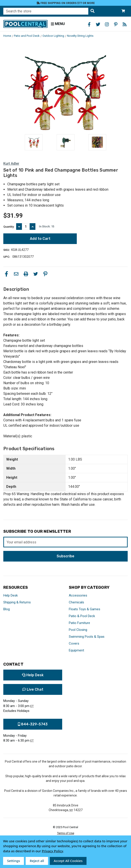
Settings (13, 861)
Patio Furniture (79, 623)
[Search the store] (92, 11)
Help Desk (11, 595)
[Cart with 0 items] (123, 11)
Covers (74, 643)
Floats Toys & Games (85, 609)
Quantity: (9, 227)
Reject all (37, 861)
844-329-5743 (33, 724)
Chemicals (76, 602)
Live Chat (33, 689)
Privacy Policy (52, 851)
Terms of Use (66, 833)
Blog (7, 609)
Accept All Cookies (68, 861)
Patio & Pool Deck (82, 616)
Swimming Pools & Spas (87, 637)
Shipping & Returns (17, 602)
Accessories (78, 595)
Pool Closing (78, 630)
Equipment (76, 650)
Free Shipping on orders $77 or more (66, 3)
